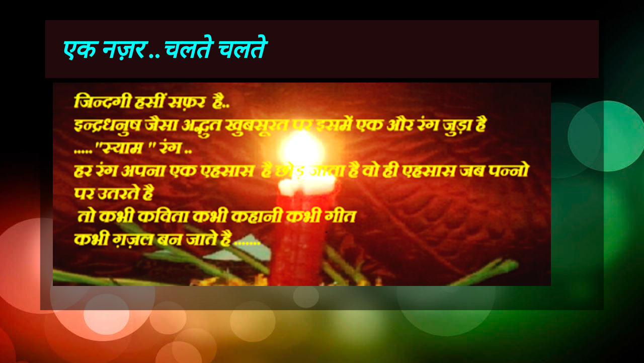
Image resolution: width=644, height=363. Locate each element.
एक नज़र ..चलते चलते (162, 49)
